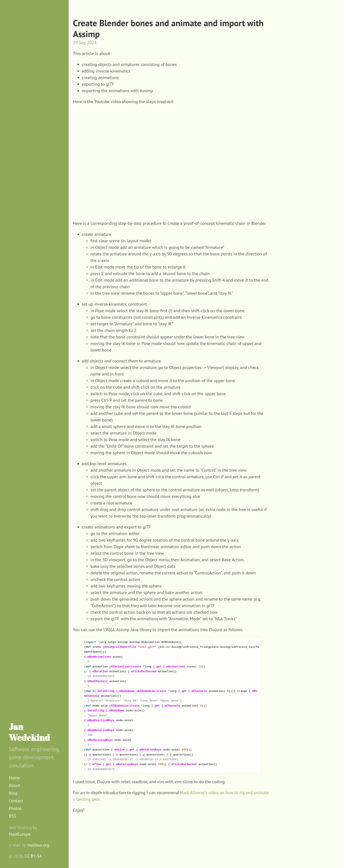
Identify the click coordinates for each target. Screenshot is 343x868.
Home (14, 778)
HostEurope (20, 834)
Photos (15, 808)
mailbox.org (38, 845)
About (14, 785)
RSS (12, 816)
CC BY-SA (33, 856)
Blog (13, 793)
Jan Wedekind (29, 732)
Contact (16, 801)
